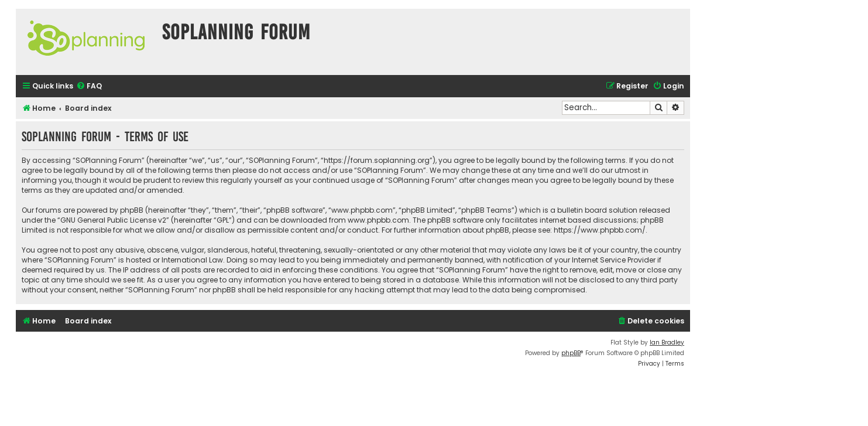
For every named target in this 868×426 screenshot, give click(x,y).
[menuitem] (89, 86)
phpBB (571, 353)
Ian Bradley (667, 342)
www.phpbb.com (378, 220)
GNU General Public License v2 (113, 220)
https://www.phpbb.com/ (600, 230)
